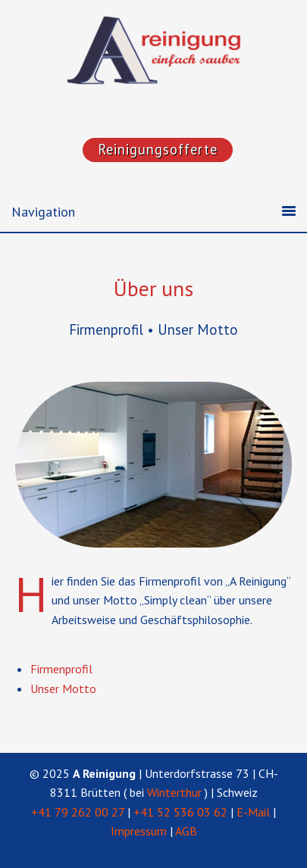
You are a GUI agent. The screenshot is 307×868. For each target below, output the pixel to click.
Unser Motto (63, 688)
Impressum (139, 831)
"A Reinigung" (180, 61)
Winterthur (174, 792)
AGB (186, 831)
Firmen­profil (61, 669)
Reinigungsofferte (158, 149)
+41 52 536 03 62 (180, 812)
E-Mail (253, 812)
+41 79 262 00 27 (78, 812)
